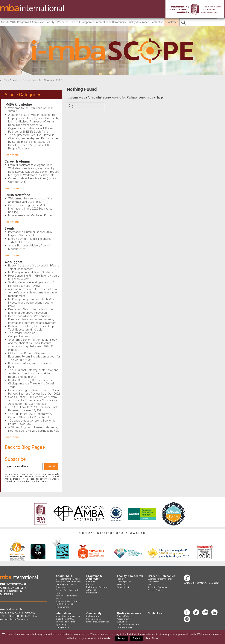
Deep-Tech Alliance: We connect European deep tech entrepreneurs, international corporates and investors (32, 319)
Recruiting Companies (158, 587)
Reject (136, 638)
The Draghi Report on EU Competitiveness (24, 335)
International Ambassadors (68, 616)
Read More (152, 638)
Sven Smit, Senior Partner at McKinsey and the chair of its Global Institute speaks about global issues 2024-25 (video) (32, 345)
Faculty (120, 579)
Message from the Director (68, 579)
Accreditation (123, 619)
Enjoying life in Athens (66, 622)
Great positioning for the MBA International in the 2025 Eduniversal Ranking (31, 209)
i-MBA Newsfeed (17, 195)
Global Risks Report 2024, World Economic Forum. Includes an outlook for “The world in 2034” (34, 357)
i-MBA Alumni (93, 616)
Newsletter (171, 22)
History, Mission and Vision (68, 582)
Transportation (63, 627)
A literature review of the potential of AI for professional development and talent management (34, 293)
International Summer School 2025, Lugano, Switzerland (30, 234)
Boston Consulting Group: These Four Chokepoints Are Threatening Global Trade (32, 384)
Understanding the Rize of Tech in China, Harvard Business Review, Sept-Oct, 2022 (34, 392)
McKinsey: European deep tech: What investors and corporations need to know (32, 303)
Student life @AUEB (65, 619)
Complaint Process (126, 627)
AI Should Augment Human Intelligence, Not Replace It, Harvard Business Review (34, 429)
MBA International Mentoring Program (32, 215)
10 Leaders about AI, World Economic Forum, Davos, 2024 (32, 422)
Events (10, 228)
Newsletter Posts (19, 80)
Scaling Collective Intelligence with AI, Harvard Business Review (32, 284)
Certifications (92, 593)
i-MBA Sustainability (65, 604)
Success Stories (155, 590)
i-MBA (3, 80)
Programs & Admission (31, 22)
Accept (121, 638)
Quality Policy (123, 616)
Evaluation (122, 622)
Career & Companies (82, 22)
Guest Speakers (124, 582)
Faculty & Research (57, 22)
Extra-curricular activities (98, 622)
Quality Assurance (138, 22)
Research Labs (124, 587)
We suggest (13, 262)
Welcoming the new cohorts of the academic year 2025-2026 (30, 200)
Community (119, 22)
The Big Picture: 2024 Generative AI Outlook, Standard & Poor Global (30, 416)
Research (121, 585)
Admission (91, 590)
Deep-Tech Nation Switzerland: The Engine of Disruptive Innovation (31, 311)
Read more (12, 155)
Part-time (91, 584)
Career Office (153, 582)
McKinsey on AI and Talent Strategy (31, 272)
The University (62, 607)
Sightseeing (61, 625)
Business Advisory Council (68, 601)
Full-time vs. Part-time (97, 587)
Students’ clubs (94, 619)
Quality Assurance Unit (128, 625)
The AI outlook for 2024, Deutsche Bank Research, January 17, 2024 (33, 409)
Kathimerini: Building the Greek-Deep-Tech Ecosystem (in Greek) (31, 328)
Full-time (91, 582)
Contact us (157, 22)
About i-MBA (8, 22)
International (103, 22)
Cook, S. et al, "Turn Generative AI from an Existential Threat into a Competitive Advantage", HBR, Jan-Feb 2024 (33, 400)
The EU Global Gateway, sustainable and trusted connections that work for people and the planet (33, 373)
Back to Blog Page (25, 447)
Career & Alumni (17, 161)
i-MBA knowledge (18, 104)
